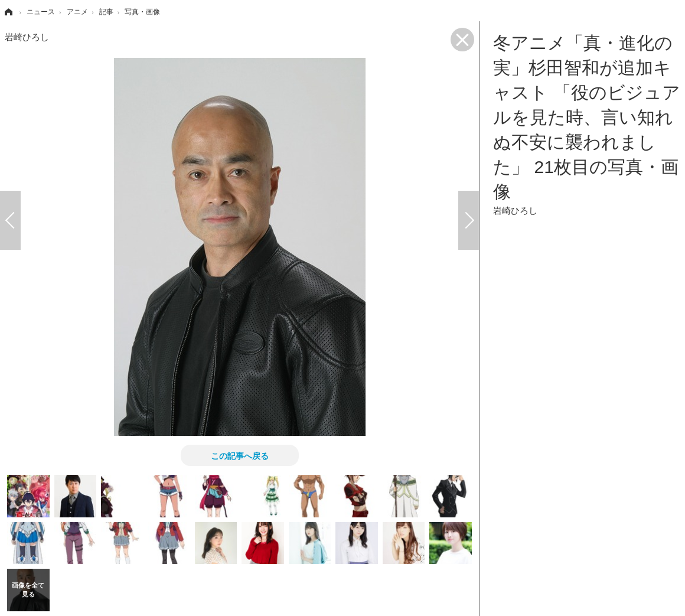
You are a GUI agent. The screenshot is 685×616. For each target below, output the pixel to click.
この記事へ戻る (240, 455)
